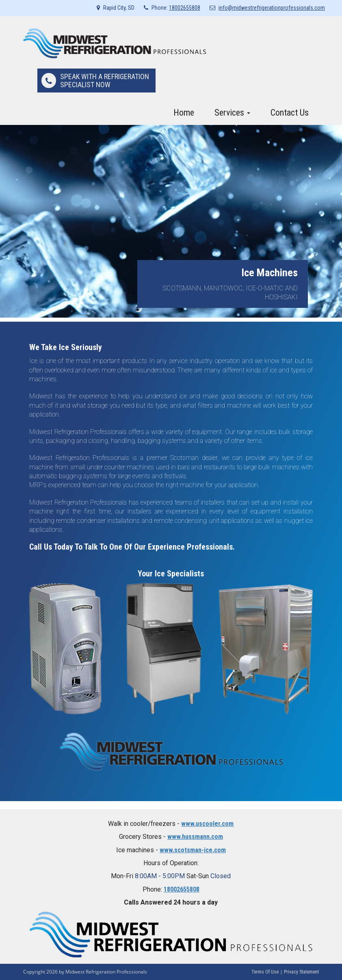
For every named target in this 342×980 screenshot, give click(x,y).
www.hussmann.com (195, 837)
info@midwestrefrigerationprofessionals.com (272, 8)
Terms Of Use (265, 972)
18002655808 (185, 8)
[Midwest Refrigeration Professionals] (115, 43)
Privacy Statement (301, 972)
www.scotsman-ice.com (193, 850)
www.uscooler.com (207, 824)
